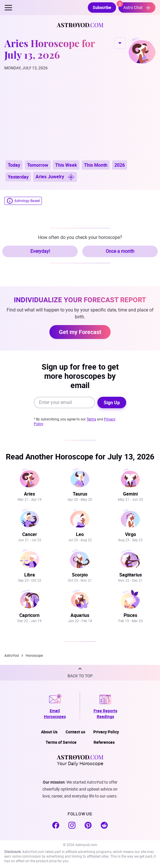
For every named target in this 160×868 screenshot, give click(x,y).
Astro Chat (134, 6)
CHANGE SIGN (120, 43)
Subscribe (102, 7)
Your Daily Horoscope (80, 760)
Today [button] (14, 165)
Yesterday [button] (18, 177)
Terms (91, 419)
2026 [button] (120, 165)
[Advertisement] (80, 116)
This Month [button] (96, 165)
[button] (80, 673)
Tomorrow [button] (38, 165)
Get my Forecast (80, 332)
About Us (49, 732)
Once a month (120, 251)
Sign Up (112, 403)
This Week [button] (66, 165)
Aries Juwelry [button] (55, 177)
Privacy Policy (106, 732)
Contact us (75, 732)
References (104, 742)
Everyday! (40, 251)
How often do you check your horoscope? (80, 237)
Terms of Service (61, 742)
